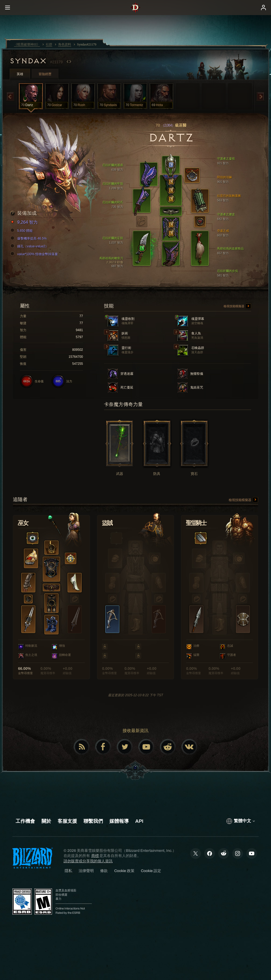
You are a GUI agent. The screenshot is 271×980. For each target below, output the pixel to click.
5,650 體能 (22, 231)
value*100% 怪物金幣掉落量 (35, 254)
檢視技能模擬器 (237, 306)
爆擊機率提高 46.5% (29, 239)
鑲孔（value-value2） (30, 246)
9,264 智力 (25, 223)
